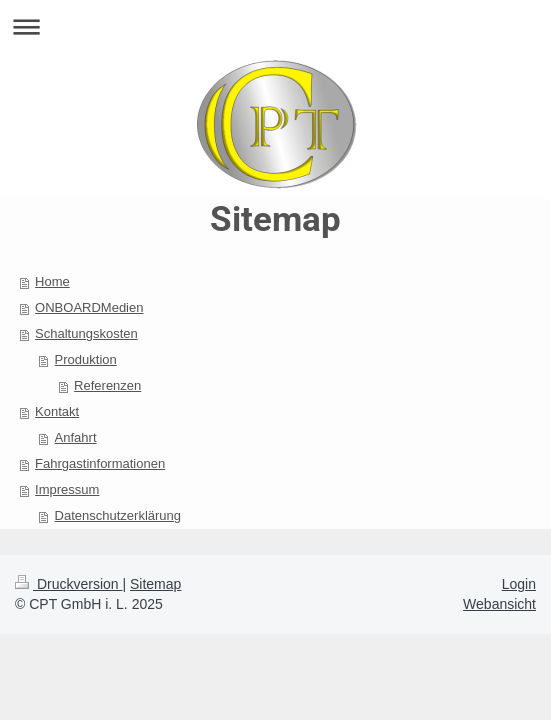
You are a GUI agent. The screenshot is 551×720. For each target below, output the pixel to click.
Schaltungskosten (86, 333)
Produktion (86, 359)
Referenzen (107, 385)
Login (519, 584)
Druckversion (68, 584)
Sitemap (155, 584)
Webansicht (499, 604)
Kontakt (57, 411)
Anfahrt (76, 437)
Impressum (67, 489)
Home (52, 281)
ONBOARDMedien (89, 307)
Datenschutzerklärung (118, 515)
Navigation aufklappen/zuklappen (275, 26)
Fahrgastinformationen (100, 463)
